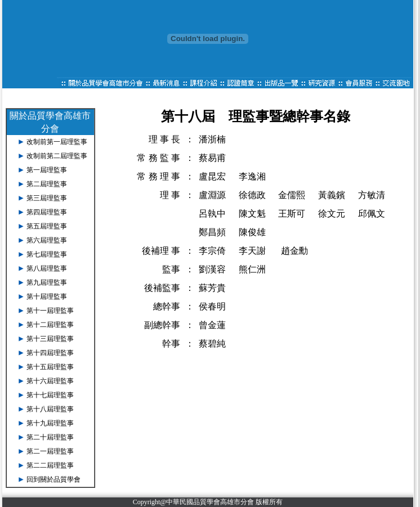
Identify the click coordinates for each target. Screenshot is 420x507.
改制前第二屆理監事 (57, 156)
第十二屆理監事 (50, 325)
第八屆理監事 (47, 268)
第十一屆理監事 (50, 311)
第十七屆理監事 (50, 395)
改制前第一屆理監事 (57, 142)
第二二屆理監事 (50, 465)
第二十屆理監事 (50, 437)
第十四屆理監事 (50, 353)
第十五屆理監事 (50, 367)
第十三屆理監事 (50, 339)
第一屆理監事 (47, 170)
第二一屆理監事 (50, 451)
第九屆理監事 (47, 282)
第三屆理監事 (47, 198)
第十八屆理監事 (50, 409)
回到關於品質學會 (53, 479)
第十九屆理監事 (50, 423)
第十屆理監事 (47, 297)
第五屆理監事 (47, 226)
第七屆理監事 (47, 254)
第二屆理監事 (47, 184)
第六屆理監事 (47, 240)
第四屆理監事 (47, 212)
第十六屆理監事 (50, 381)
